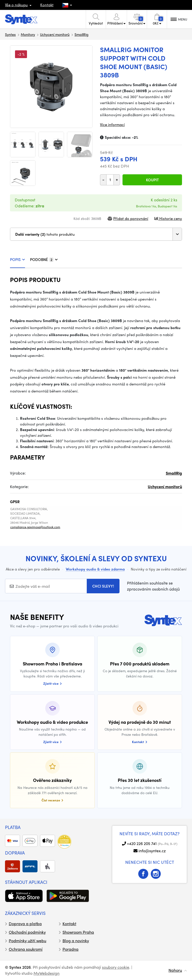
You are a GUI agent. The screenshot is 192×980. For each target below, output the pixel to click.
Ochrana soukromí (26, 949)
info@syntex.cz (152, 851)
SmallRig (81, 34)
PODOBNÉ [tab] (44, 259)
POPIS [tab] (17, 259)
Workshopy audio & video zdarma (95, 569)
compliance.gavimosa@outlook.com (35, 527)
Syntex (10, 34)
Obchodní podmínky (27, 932)
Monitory (28, 34)
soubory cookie (116, 967)
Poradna (70, 949)
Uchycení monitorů (55, 34)
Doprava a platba (25, 924)
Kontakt (47, 5)
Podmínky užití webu (27, 941)
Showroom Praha (78, 932)
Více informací (112, 124)
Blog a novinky (76, 941)
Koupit (152, 180)
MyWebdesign (46, 973)
